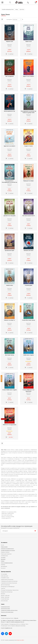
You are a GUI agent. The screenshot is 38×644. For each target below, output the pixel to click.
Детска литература (5, 584)
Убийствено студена (29, 355)
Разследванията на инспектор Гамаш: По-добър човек (28, 112)
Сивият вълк (29, 41)
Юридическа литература (7, 591)
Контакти (3, 568)
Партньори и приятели (6, 553)
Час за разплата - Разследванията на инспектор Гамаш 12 (10, 182)
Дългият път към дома (9, 215)
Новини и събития (5, 552)
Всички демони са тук (9, 111)
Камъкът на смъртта (9, 320)
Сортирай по (9, 19)
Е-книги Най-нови (5, 599)
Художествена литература (7, 579)
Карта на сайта (21, 640)
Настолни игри (4, 600)
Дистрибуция (4, 566)
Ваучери (3, 593)
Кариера (3, 564)
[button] (6, 54)
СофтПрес (9, 46)
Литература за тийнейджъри (8, 586)
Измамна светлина (29, 250)
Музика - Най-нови (5, 595)
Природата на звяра (28, 181)
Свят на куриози (9, 76)
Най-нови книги (5, 575)
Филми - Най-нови (5, 597)
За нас (3, 545)
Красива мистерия (9, 250)
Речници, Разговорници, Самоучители (10, 590)
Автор (17, 9)
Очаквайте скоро (5, 577)
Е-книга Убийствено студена (10, 389)
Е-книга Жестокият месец (28, 320)
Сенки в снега (10, 285)
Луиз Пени (10, 45)
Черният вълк (10, 41)
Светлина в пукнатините (29, 215)
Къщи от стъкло (29, 146)
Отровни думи (28, 285)
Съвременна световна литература (9, 583)
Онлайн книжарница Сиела (8, 9)
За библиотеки (4, 555)
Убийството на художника (10, 424)
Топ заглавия (4, 574)
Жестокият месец (9, 355)
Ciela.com (16, 618)
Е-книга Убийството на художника (28, 390)
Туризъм (3, 588)
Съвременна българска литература (9, 581)
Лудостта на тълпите (28, 76)
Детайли (11, 437)
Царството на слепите (9, 146)
